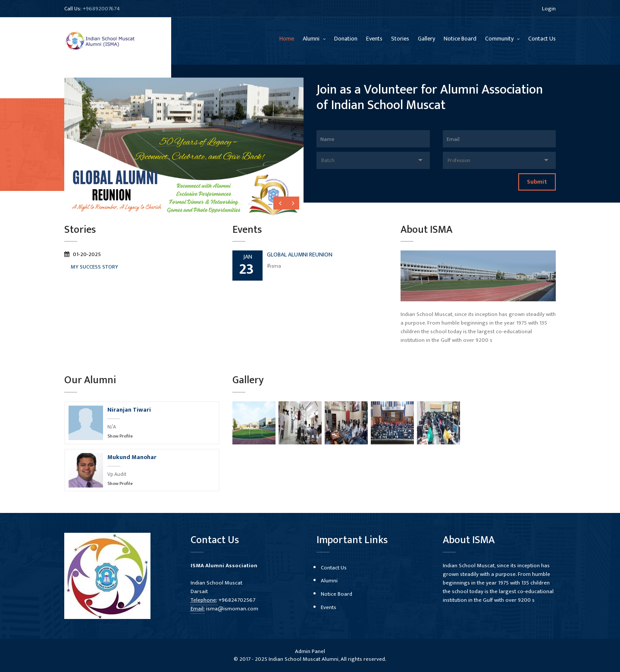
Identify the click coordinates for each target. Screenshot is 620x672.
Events (374, 39)
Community (500, 39)
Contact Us (542, 39)
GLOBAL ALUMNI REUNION (300, 255)
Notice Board (460, 39)
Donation (346, 39)
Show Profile (120, 436)
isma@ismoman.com (232, 609)
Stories (400, 39)
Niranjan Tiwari (129, 410)
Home (287, 39)
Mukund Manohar (132, 457)
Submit (537, 182)
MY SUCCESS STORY (94, 267)
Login (549, 9)
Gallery (426, 39)
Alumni (312, 39)
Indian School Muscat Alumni (304, 659)
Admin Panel (310, 651)
